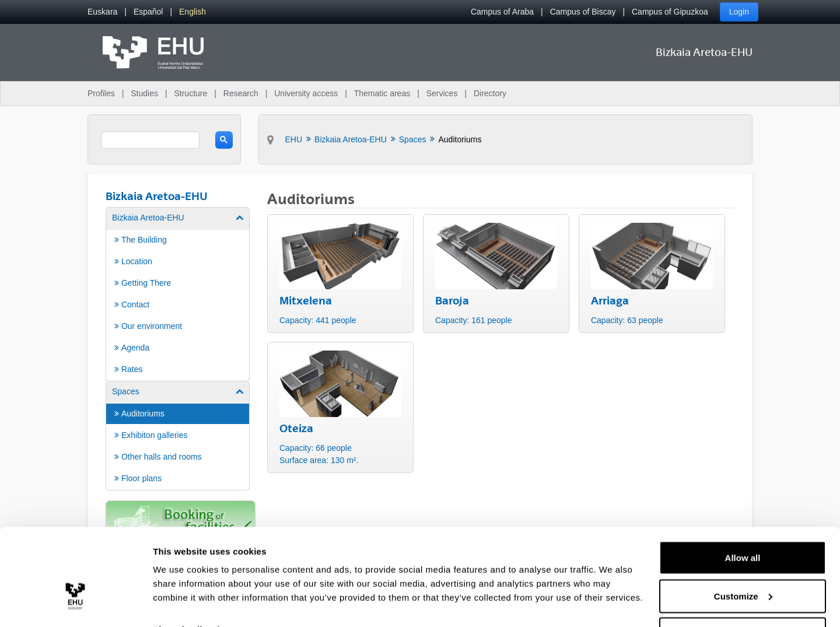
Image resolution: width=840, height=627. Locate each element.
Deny (743, 596)
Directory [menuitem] (490, 93)
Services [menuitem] (442, 93)
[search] (150, 140)
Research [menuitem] (241, 93)
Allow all (743, 519)
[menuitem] (102, 12)
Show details (180, 591)
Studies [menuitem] (144, 93)
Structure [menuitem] (190, 93)
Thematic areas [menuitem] (382, 93)
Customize (743, 558)
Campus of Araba (502, 12)
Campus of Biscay (583, 12)
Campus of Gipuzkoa (670, 12)
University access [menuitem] (306, 93)
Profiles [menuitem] (101, 93)
